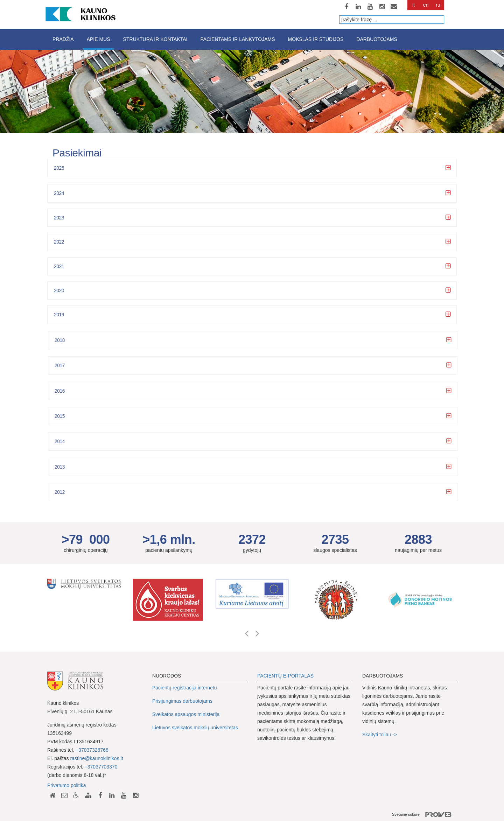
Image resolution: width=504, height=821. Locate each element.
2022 (59, 242)
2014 (63, 441)
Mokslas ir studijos (316, 39)
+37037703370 (101, 767)
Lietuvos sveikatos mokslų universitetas (195, 728)
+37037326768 (92, 750)
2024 (59, 193)
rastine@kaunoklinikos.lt (96, 758)
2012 (63, 492)
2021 (59, 266)
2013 (63, 467)
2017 (63, 365)
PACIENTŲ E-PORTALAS (285, 676)
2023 (59, 218)
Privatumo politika (67, 785)
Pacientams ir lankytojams (237, 39)
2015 (63, 416)
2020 (59, 290)
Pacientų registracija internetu (184, 688)
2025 (59, 168)
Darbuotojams (377, 39)
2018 (63, 340)
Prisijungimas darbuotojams (182, 701)
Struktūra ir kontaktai (155, 39)
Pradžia (63, 39)
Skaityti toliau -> (380, 735)
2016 (63, 391)
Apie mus (99, 39)
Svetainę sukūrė (424, 815)
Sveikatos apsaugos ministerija (186, 714)
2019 (59, 315)
